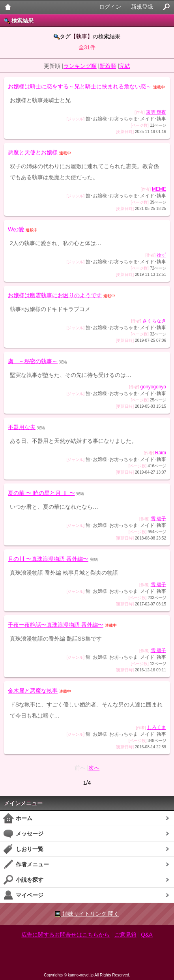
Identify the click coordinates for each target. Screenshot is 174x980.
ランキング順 (80, 66)
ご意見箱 (125, 935)
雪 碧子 (158, 519)
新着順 (108, 66)
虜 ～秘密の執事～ (33, 361)
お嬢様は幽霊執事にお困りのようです (55, 295)
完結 (125, 66)
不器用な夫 (22, 427)
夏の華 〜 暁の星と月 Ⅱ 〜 (41, 493)
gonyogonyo (153, 387)
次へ (94, 768)
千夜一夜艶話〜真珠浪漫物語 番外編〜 (56, 625)
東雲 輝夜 (156, 112)
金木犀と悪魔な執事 (33, 691)
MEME (159, 189)
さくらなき (154, 321)
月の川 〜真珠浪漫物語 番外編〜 (48, 559)
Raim (161, 453)
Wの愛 (16, 229)
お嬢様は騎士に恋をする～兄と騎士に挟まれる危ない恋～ (80, 86)
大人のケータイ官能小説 (8, 7)
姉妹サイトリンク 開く (87, 914)
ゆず (161, 255)
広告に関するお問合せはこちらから (65, 935)
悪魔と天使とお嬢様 (33, 152)
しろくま (157, 727)
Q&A (147, 935)
